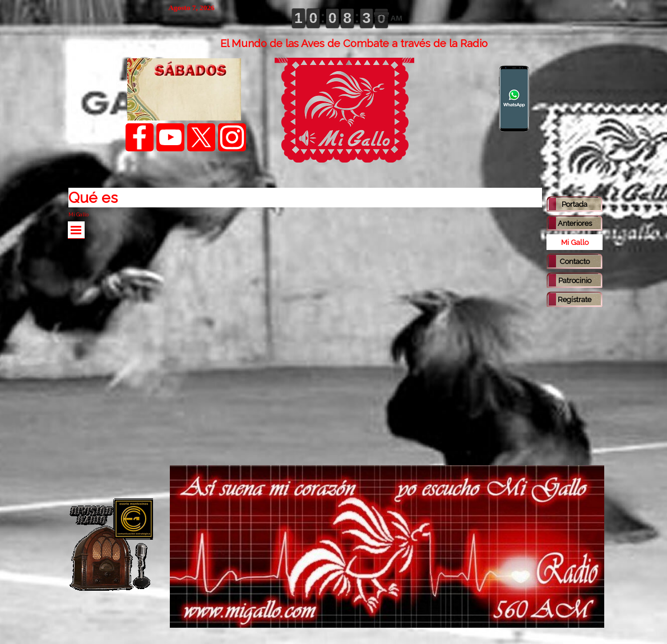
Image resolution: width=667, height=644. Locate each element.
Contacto (575, 261)
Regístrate (575, 299)
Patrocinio (575, 280)
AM (396, 18)
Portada (575, 204)
